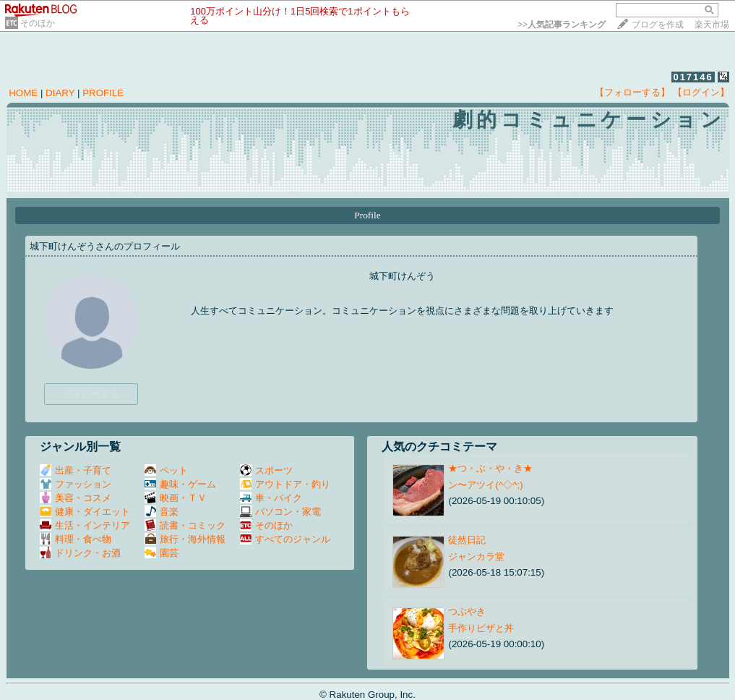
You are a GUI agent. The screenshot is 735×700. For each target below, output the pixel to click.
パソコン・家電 (280, 512)
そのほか (38, 23)
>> (562, 25)
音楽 (162, 512)
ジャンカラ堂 (476, 556)
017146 (693, 77)
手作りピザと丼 (481, 628)
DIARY (60, 93)
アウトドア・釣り (285, 484)
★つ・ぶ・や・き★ (490, 468)
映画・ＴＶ (176, 498)
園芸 (162, 553)
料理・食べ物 (76, 539)
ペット (166, 470)
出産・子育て (76, 470)
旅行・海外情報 (185, 539)
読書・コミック (185, 525)
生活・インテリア (85, 525)
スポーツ (266, 470)
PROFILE (103, 93)
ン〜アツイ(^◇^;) (485, 485)
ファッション (76, 484)
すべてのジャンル (285, 539)
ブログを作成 (658, 25)
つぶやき (467, 611)
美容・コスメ (76, 498)
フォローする (91, 394)
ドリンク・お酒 (80, 553)
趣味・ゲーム (180, 484)
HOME (23, 93)
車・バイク (271, 498)
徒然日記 (467, 540)
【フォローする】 (632, 92)
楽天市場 (712, 25)
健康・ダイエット (85, 512)
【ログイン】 (701, 92)
